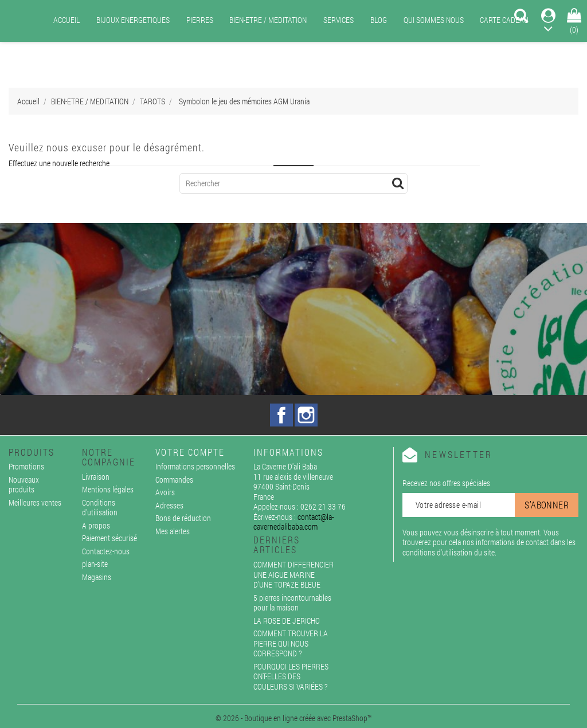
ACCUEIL (66, 20)
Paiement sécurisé (109, 538)
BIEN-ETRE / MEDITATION (268, 20)
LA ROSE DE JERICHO (287, 621)
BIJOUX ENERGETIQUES (133, 20)
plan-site (95, 564)
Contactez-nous (106, 551)
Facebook (281, 415)
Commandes (174, 480)
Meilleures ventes (35, 502)
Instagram (306, 415)
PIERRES (200, 20)
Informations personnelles (195, 466)
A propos (96, 525)
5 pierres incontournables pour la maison (292, 603)
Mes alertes (173, 531)
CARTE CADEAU (504, 20)
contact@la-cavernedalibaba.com (293, 522)
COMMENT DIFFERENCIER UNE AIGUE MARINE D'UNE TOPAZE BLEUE (293, 574)
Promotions (26, 466)
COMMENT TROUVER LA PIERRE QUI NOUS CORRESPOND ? (291, 643)
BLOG (379, 20)
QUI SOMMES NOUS (434, 20)
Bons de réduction (183, 518)
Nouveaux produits (24, 485)
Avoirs (165, 492)
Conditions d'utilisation (100, 508)
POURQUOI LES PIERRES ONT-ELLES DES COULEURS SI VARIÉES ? (291, 676)
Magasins (97, 577)
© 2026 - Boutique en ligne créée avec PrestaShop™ (293, 718)
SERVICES (338, 20)
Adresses (169, 505)
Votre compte (190, 452)
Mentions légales (108, 489)
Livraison (96, 477)
